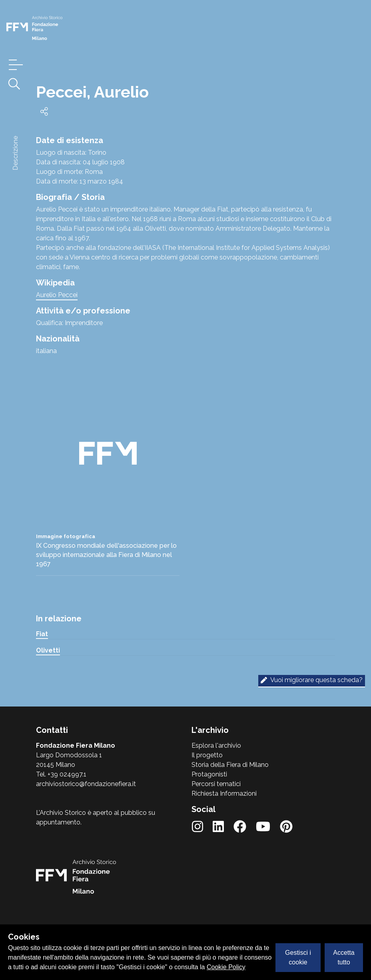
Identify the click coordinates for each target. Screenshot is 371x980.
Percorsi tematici (216, 784)
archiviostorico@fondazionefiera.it (86, 784)
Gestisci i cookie (298, 957)
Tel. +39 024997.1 (61, 774)
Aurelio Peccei (57, 295)
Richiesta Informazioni (224, 793)
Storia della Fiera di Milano (230, 765)
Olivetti (48, 650)
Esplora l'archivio (216, 745)
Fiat (42, 634)
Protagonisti (209, 774)
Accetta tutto (344, 957)
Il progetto (207, 755)
